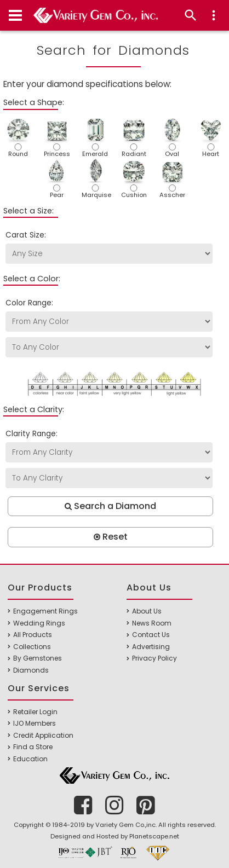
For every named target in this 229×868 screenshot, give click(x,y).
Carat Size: (26, 235)
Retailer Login (35, 712)
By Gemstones (38, 658)
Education (30, 759)
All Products (33, 635)
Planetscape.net (154, 836)
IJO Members (35, 723)
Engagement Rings (45, 611)
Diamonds (31, 670)
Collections (32, 647)
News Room (152, 623)
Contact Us (151, 635)
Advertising (151, 647)
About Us (147, 611)
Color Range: (29, 303)
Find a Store (33, 747)
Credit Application (43, 735)
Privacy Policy (154, 658)
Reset (111, 537)
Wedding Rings (39, 623)
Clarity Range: (32, 434)
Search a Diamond (110, 506)
